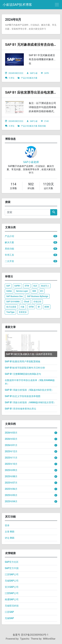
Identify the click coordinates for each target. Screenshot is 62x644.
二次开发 (9, 261)
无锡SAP (9, 618)
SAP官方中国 (12, 568)
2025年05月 (11, 495)
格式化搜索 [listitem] (11, 307)
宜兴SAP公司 (12, 587)
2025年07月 (11, 483)
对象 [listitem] (22, 307)
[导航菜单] (57, 5)
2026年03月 (11, 433)
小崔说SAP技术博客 (17, 5)
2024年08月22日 (16, 73)
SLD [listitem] (35, 286)
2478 (46, 73)
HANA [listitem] (9, 291)
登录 (7, 525)
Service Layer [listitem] (22, 291)
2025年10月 (11, 464)
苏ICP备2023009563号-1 (35, 635)
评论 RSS (10, 538)
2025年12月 (11, 451)
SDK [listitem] (34, 291)
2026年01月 (11, 445)
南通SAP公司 (12, 599)
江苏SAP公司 (12, 574)
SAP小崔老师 (31, 162)
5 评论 (12, 78)
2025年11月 (11, 458)
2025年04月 (11, 501)
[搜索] (28, 212)
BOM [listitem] (47, 307)
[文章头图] (14, 59)
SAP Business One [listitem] (14, 296)
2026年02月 (11, 439)
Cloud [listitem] (27, 302)
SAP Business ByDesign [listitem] (38, 296)
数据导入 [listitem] (45, 286)
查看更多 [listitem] (23, 312)
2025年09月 (11, 470)
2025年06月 (11, 489)
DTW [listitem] (27, 286)
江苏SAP (9, 612)
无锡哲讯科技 (12, 606)
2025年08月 (11, 476)
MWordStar (49, 639)
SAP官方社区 (12, 562)
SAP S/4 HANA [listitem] (13, 302)
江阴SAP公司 (12, 593)
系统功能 (42, 126)
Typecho (25, 639)
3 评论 (12, 126)
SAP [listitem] (8, 286)
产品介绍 (25, 78)
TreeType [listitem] (10, 312)
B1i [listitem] (42, 291)
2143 (46, 121)
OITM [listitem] (31, 307)
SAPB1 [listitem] (17, 286)
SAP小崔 (34, 73)
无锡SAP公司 (12, 581)
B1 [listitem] (39, 307)
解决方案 (33, 78)
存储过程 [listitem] (37, 302)
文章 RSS (10, 532)
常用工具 (9, 255)
